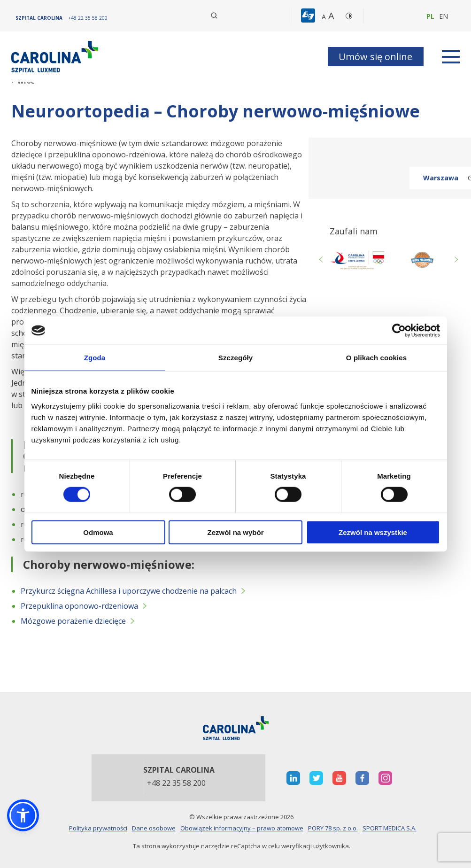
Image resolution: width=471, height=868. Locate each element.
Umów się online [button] (375, 57)
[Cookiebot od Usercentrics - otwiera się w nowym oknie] (399, 331)
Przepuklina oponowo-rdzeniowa (79, 606)
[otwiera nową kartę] (357, 260)
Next (455, 260)
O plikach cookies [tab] (376, 358)
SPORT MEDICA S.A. (390, 828)
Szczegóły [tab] (235, 358)
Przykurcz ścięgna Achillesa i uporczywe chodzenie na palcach (129, 591)
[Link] (56, 57)
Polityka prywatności (98, 828)
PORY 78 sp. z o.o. (333, 828)
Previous (323, 260)
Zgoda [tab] (95, 358)
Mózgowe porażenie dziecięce (73, 621)
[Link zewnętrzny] (421, 260)
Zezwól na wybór (235, 532)
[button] (309, 16)
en (444, 16)
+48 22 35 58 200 (176, 783)
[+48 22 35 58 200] (88, 18)
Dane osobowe (154, 828)
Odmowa (98, 532)
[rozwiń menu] (451, 57)
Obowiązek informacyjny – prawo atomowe (242, 828)
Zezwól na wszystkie (373, 532)
